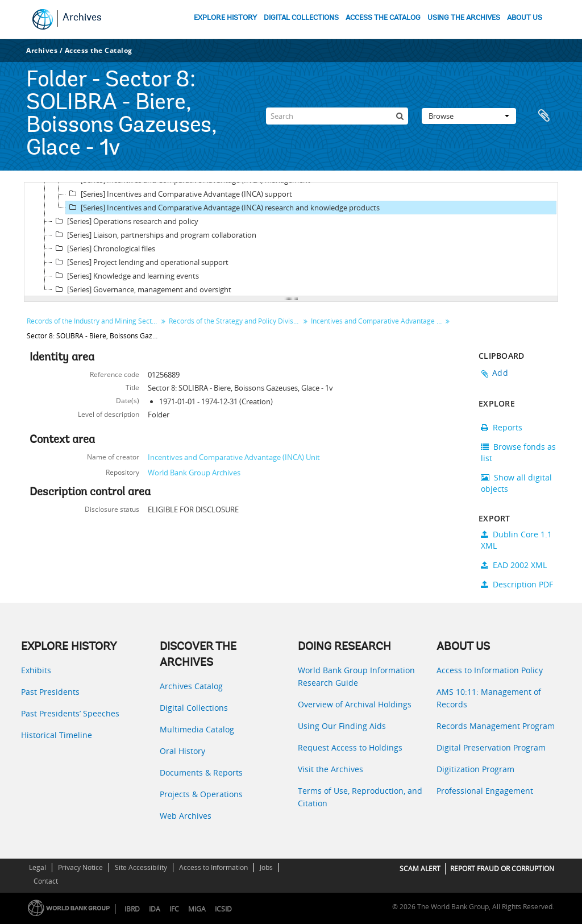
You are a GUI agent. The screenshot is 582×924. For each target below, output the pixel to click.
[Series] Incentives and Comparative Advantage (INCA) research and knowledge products (223, 208)
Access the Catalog (99, 50)
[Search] (337, 116)
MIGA (197, 909)
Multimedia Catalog (197, 729)
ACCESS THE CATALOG (383, 18)
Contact (46, 881)
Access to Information (213, 867)
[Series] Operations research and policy (125, 221)
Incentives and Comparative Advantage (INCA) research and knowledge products (378, 321)
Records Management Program (496, 726)
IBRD (132, 909)
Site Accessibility (141, 867)
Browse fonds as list (518, 452)
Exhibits (36, 670)
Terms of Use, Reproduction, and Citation (360, 797)
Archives (82, 18)
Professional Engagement (485, 791)
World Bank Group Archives (194, 473)
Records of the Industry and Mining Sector (93, 321)
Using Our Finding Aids (342, 726)
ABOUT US (525, 18)
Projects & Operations (201, 794)
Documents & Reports (201, 772)
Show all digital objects (516, 483)
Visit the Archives (331, 769)
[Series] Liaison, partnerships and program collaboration (154, 235)
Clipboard (544, 116)
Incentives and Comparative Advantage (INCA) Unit (234, 457)
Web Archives (186, 816)
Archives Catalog (191, 686)
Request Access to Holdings (350, 747)
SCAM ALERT (420, 869)
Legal (38, 867)
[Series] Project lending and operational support (140, 262)
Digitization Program (475, 769)
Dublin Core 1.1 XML (516, 540)
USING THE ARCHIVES (464, 18)
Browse (469, 116)
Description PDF (517, 584)
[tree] (291, 239)
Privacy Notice (80, 867)
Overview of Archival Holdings (355, 704)
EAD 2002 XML (514, 565)
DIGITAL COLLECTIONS (301, 18)
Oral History (182, 751)
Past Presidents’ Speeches (70, 713)
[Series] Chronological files (104, 248)
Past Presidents (50, 692)
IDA (155, 909)
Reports (502, 427)
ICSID (223, 909)
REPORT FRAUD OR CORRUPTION (502, 869)
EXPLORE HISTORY (225, 18)
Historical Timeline (57, 735)
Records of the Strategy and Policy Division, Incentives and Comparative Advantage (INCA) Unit (236, 321)
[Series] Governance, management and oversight (142, 289)
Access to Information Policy (490, 670)
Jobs (266, 867)
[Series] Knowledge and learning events (126, 276)
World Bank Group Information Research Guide (356, 676)
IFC (174, 909)
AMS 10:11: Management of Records (489, 698)
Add (500, 373)
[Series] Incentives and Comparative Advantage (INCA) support (179, 194)
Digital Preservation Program (491, 747)
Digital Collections (194, 708)
